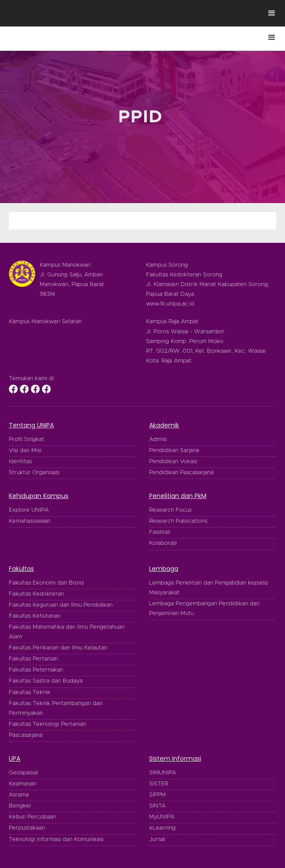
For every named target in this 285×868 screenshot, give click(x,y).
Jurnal (157, 840)
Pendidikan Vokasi (173, 462)
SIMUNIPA (163, 773)
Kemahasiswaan (30, 521)
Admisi (158, 440)
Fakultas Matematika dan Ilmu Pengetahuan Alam (67, 632)
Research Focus (170, 510)
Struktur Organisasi (34, 473)
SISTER (159, 784)
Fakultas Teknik (30, 693)
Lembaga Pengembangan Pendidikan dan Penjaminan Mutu (204, 609)
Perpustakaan (27, 828)
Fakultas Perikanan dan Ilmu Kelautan (58, 648)
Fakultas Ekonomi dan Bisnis (46, 583)
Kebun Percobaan (32, 817)
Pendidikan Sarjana (174, 451)
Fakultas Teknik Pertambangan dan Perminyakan (56, 708)
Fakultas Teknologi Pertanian (47, 724)
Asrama (19, 795)
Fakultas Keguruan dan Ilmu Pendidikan (61, 605)
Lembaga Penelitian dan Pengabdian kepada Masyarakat (208, 588)
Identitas (20, 462)
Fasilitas (160, 532)
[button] (272, 13)
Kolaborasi (163, 543)
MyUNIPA (162, 817)
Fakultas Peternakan (36, 670)
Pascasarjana (26, 735)
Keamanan (22, 784)
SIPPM (157, 795)
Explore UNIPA (29, 510)
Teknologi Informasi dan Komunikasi (56, 840)
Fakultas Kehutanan (35, 616)
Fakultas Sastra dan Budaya (46, 681)
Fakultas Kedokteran (36, 594)
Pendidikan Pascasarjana (181, 473)
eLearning (162, 828)
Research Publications (178, 521)
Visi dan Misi (25, 451)
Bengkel (20, 806)
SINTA (157, 806)
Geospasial (23, 773)
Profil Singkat (26, 440)
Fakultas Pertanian (33, 659)
